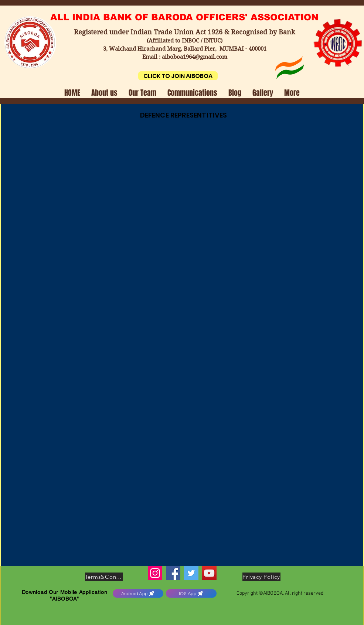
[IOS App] (191, 593)
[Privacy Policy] (261, 577)
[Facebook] (173, 573)
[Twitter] (191, 573)
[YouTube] (209, 573)
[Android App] (138, 593)
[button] (104, 92)
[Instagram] (155, 573)
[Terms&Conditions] (104, 577)
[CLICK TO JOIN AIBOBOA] (178, 76)
